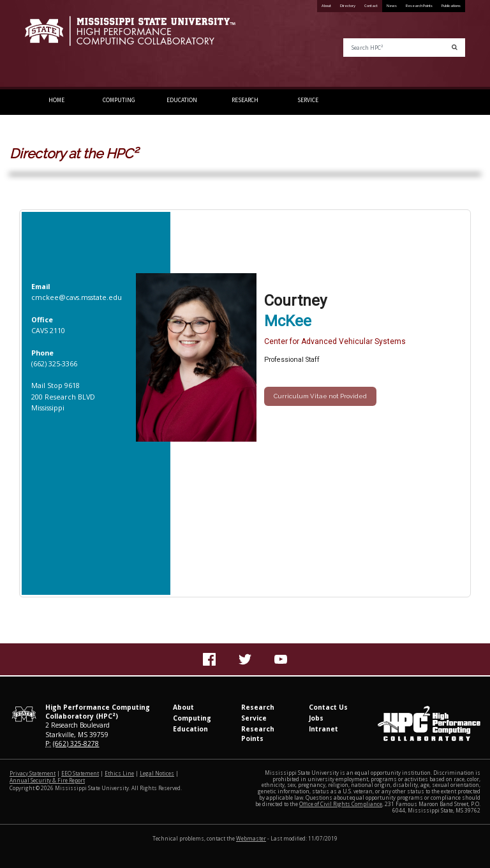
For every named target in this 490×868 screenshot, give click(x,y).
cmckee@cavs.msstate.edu (77, 297)
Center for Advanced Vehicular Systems (335, 341)
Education (182, 100)
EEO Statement (80, 773)
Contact (371, 6)
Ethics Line (119, 773)
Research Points (419, 6)
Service (308, 100)
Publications (451, 6)
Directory (348, 6)
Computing (119, 100)
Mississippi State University (57, 45)
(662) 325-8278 (76, 744)
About (326, 6)
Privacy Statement (33, 773)
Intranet (323, 729)
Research (245, 100)
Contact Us (328, 707)
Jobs (316, 718)
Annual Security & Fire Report (47, 780)
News (392, 6)
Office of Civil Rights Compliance (341, 804)
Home (56, 100)
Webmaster (251, 838)
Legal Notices (157, 773)
